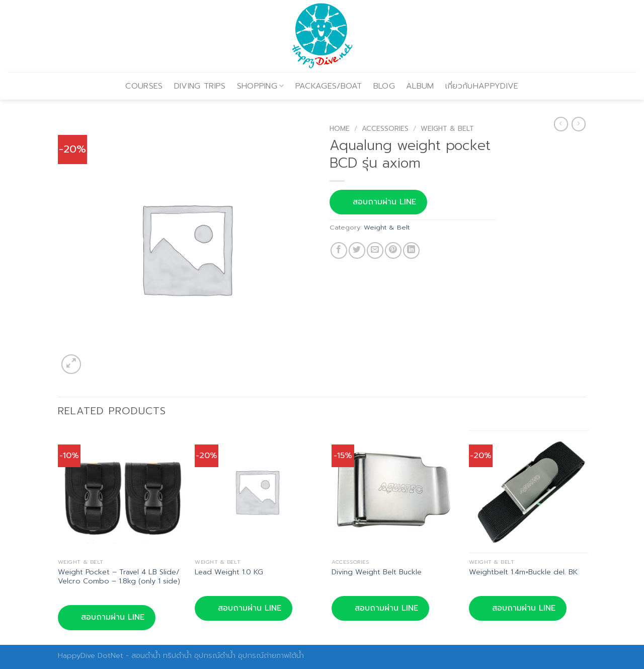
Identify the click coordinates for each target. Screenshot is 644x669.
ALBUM (420, 86)
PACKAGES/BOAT (329, 86)
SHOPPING (261, 86)
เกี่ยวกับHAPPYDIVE (482, 86)
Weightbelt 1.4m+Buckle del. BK (523, 572)
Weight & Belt (447, 129)
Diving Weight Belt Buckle (377, 572)
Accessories (385, 129)
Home (340, 129)
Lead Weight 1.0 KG (229, 572)
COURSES (144, 86)
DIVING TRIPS (200, 86)
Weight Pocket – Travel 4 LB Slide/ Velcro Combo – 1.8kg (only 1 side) (119, 577)
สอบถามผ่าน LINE (378, 202)
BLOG (384, 86)
